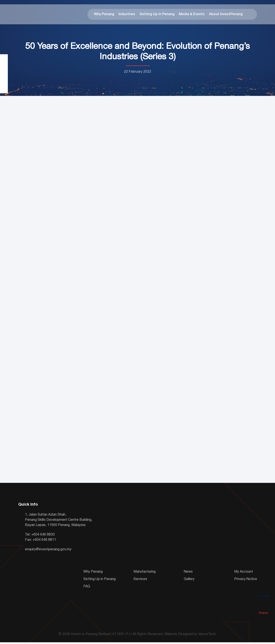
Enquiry (263, 607)
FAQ (87, 588)
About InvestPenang (226, 15)
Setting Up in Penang (157, 15)
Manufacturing (145, 574)
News (188, 574)
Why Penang (104, 15)
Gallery (189, 581)
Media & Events (192, 15)
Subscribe (263, 590)
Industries (127, 15)
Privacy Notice (246, 581)
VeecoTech (207, 636)
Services (140, 581)
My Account (244, 574)
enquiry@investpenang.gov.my (48, 551)
